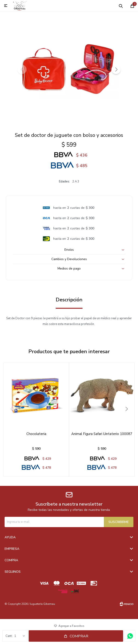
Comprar (79, 636)
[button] (116, 69)
